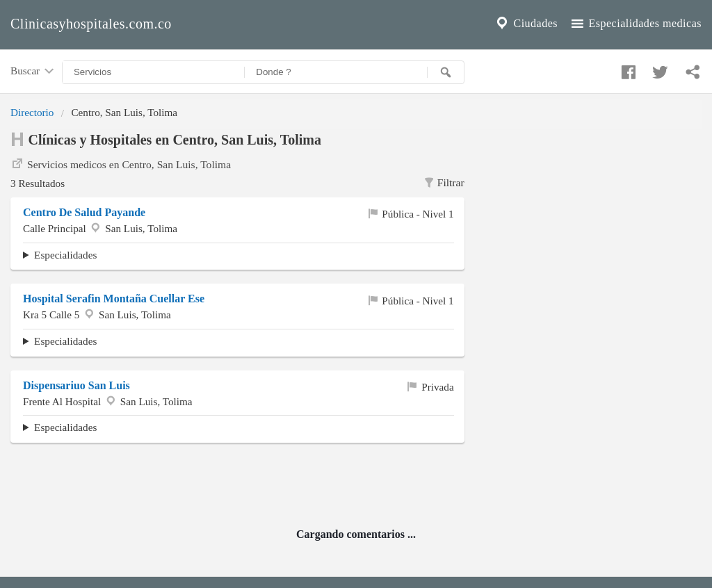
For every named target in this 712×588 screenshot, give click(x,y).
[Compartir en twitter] (658, 69)
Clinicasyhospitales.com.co (91, 24)
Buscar (33, 72)
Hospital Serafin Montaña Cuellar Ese (114, 299)
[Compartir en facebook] (626, 69)
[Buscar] (446, 72)
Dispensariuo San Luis (76, 385)
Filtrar (443, 183)
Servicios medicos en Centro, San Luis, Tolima (121, 163)
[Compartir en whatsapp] (691, 69)
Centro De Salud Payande (84, 212)
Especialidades (65, 255)
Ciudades (526, 24)
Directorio (32, 112)
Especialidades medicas (635, 24)
